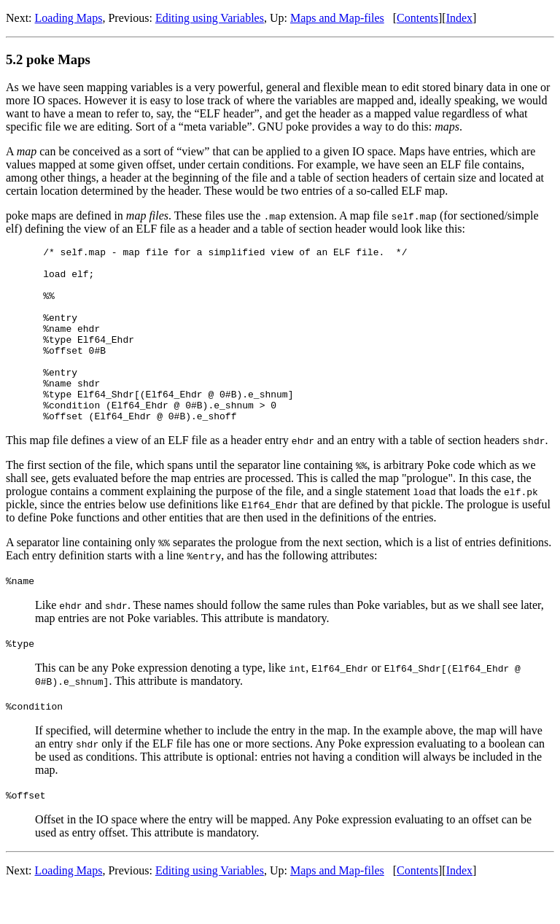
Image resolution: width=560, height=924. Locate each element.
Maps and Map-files (337, 18)
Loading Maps (69, 18)
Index (459, 18)
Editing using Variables (210, 18)
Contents (417, 18)
